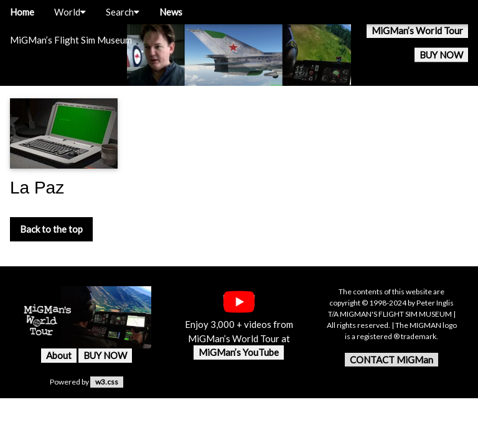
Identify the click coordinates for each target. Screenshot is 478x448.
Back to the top (51, 229)
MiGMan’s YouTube (239, 352)
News (171, 12)
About (59, 355)
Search (123, 12)
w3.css (107, 382)
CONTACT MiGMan (391, 360)
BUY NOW (441, 55)
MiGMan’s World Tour (417, 30)
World (70, 12)
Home (22, 12)
